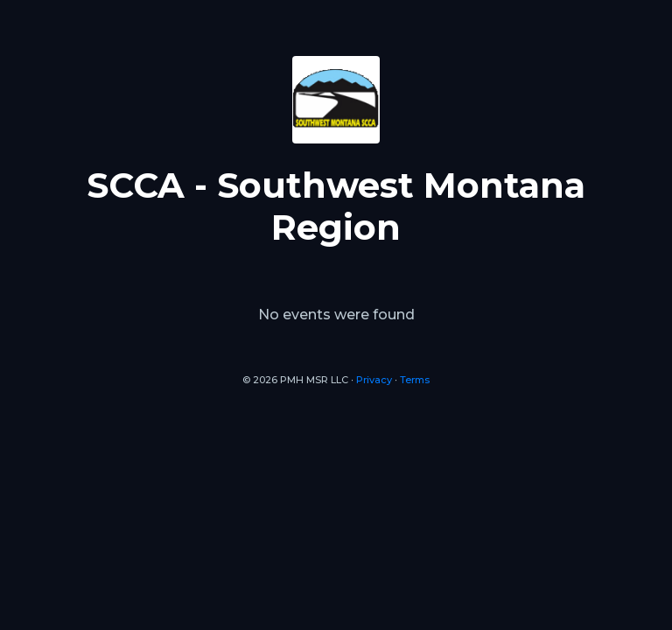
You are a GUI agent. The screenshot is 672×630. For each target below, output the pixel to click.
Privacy (374, 380)
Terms (415, 380)
